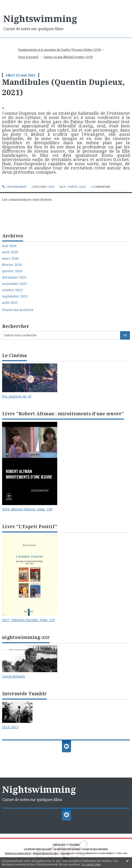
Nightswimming (40, 18)
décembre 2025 (14, 277)
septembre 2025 (15, 296)
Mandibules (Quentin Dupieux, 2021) (63, 87)
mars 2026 (10, 258)
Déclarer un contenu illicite (18, 853)
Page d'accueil (28, 57)
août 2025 (10, 303)
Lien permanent (14, 187)
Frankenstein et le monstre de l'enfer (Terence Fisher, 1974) (60, 50)
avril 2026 (10, 252)
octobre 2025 (12, 290)
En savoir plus (91, 864)
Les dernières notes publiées (67, 849)
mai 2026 (9, 246)
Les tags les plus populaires (95, 849)
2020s (82, 187)
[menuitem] (61, 50)
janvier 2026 (12, 271)
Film (51, 187)
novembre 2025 (15, 284)
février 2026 (12, 265)
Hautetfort (75, 844)
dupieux (73, 187)
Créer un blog (59, 844)
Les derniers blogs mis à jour (38, 849)
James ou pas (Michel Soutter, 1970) (68, 57)
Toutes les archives (18, 310)
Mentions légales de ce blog (46, 853)
